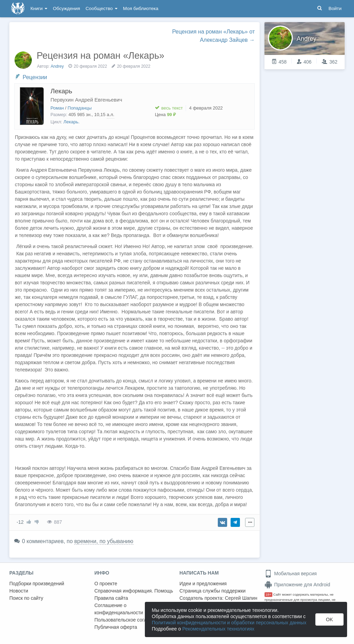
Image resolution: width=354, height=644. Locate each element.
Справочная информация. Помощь (134, 591)
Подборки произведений (37, 584)
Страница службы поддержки (212, 591)
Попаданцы (80, 108)
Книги (39, 8)
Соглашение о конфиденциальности (119, 609)
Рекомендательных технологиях (218, 629)
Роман (57, 108)
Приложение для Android (297, 585)
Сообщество (102, 8)
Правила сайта (111, 598)
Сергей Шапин (241, 598)
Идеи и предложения (203, 584)
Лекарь (61, 91)
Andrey (57, 66)
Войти (335, 8)
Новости (19, 591)
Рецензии (35, 77)
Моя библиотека (141, 8)
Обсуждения (66, 8)
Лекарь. (72, 122)
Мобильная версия (291, 574)
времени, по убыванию (104, 541)
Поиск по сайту (26, 598)
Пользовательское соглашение (129, 620)
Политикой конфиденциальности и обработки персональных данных (229, 623)
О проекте (106, 584)
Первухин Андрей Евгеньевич (86, 100)
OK (329, 619)
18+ (268, 594)
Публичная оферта (116, 627)
